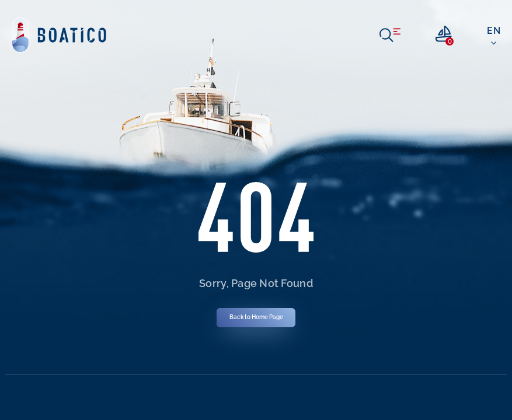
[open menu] (390, 35)
